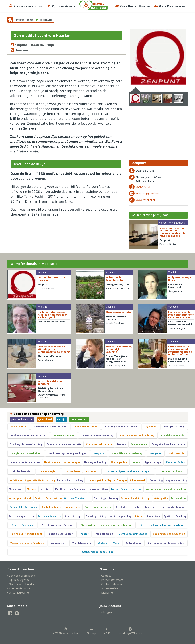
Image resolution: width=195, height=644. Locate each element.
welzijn (61, 419)
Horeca (136, 462)
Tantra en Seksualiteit (60, 534)
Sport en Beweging (22, 525)
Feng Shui (99, 453)
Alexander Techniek (86, 427)
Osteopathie (161, 498)
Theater (84, 534)
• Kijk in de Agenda (18, 580)
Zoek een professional (26, 6)
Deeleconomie (139, 444)
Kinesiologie (48, 471)
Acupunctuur (19, 427)
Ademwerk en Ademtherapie (50, 427)
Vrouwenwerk (58, 543)
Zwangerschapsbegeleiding (97, 552)
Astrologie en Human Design (121, 427)
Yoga (116, 543)
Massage (32, 489)
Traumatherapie (104, 534)
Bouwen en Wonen (64, 435)
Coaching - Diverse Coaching (26, 444)
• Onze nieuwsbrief (18, 593)
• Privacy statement (111, 580)
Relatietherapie (74, 516)
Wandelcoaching (82, 543)
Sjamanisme (154, 516)
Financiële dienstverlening (127, 453)
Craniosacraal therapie (99, 444)
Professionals (25, 20)
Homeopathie (119, 462)
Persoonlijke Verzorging (23, 507)
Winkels (102, 543)
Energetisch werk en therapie (169, 444)
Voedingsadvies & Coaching (169, 534)
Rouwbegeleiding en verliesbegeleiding (109, 516)
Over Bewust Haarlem (133, 6)
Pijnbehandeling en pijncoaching (61, 507)
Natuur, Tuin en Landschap (127, 489)
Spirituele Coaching (175, 516)
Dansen (122, 444)
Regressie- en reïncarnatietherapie (165, 507)
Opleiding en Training (106, 498)
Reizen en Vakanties (49, 516)
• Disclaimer (107, 593)
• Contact (105, 576)
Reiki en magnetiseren (22, 516)
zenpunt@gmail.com (148, 193)
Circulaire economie (173, 435)
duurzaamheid (79, 419)
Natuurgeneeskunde (20, 498)
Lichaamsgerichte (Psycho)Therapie (106, 480)
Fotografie (155, 453)
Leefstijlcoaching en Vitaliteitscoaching (32, 480)
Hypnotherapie (153, 462)
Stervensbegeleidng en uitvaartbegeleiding (106, 525)
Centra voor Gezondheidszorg (137, 435)
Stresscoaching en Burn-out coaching (162, 525)
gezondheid (45, 419)
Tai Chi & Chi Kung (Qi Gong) (26, 534)
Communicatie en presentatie (64, 444)
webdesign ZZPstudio (131, 631)
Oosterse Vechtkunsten (78, 498)
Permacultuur (179, 498)
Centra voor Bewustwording (97, 435)
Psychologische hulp (128, 507)
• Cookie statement (111, 584)
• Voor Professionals (20, 588)
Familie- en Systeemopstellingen (67, 453)
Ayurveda (151, 427)
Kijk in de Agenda (61, 6)
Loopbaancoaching (176, 480)
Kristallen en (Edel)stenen (81, 471)
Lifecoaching (155, 480)
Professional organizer (98, 507)
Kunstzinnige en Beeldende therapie (129, 471)
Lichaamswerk (137, 480)
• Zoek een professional (21, 576)
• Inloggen (106, 612)
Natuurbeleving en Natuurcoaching (166, 489)
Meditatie (46, 20)
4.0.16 (107, 631)
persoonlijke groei (22, 419)
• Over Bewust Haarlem (21, 584)
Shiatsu (139, 516)
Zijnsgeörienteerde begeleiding (166, 543)
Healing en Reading (95, 462)
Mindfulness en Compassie (71, 489)
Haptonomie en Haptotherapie (62, 462)
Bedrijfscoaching (174, 427)
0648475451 (143, 187)
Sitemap (91, 631)
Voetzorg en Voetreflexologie (27, 543)
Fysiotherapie (176, 453)
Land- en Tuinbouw (171, 471)
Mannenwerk (16, 489)
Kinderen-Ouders (176, 462)
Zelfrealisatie (133, 543)
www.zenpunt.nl (145, 200)
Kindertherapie (21, 471)
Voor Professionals (170, 6)
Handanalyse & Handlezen (25, 462)
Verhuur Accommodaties (133, 534)
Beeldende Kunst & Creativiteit (29, 435)
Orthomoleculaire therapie (136, 498)
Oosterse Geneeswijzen (48, 498)
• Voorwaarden (109, 588)
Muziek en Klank (99, 489)
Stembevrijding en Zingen (57, 525)
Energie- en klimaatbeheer (26, 453)
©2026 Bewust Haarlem (65, 631)
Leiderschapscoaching (70, 480)
